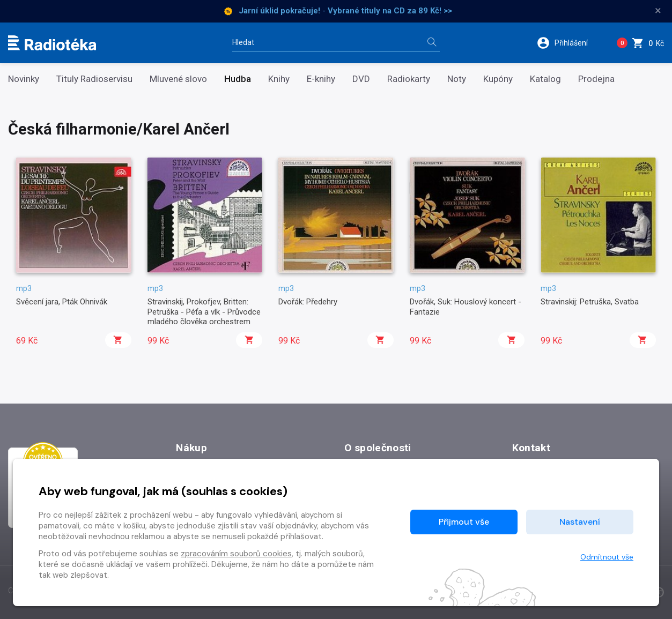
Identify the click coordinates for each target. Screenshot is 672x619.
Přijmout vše (464, 522)
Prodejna (596, 79)
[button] (569, 43)
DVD (361, 79)
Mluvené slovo (178, 79)
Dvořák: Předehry (308, 302)
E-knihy (321, 79)
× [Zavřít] (658, 11)
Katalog (545, 79)
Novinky (24, 79)
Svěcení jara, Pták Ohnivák (62, 302)
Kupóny (498, 79)
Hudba (238, 79)
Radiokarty (409, 79)
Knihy (279, 79)
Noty (457, 79)
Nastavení (580, 522)
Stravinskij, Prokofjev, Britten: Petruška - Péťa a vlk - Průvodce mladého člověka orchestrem (204, 312)
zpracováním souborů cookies (236, 554)
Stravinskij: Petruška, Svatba (590, 302)
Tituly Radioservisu (94, 79)
